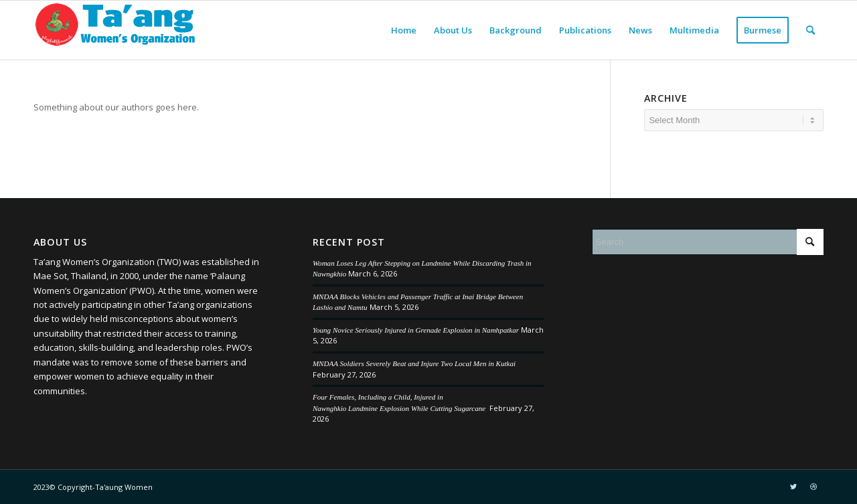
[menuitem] (404, 30)
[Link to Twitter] (793, 487)
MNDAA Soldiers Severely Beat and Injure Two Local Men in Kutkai (414, 363)
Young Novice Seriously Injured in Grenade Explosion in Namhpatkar (416, 330)
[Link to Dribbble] (813, 487)
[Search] (810, 30)
